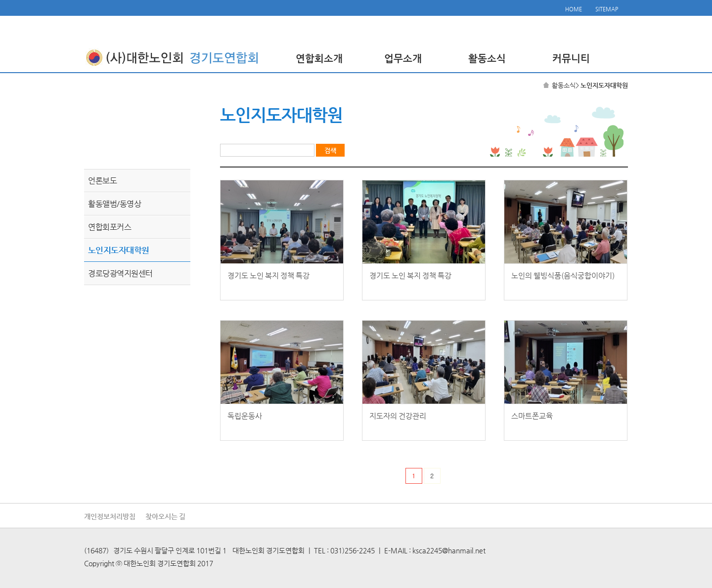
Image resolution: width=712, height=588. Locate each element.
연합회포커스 (110, 227)
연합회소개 (319, 59)
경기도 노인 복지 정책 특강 (268, 275)
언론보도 (102, 181)
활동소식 (487, 59)
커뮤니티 (571, 59)
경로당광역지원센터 (120, 273)
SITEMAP (607, 9)
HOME (574, 9)
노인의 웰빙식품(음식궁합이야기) (563, 275)
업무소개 (403, 59)
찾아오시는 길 (165, 516)
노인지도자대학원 (119, 250)
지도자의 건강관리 (398, 416)
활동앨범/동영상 (114, 204)
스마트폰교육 (532, 416)
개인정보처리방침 (110, 516)
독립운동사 (245, 416)
